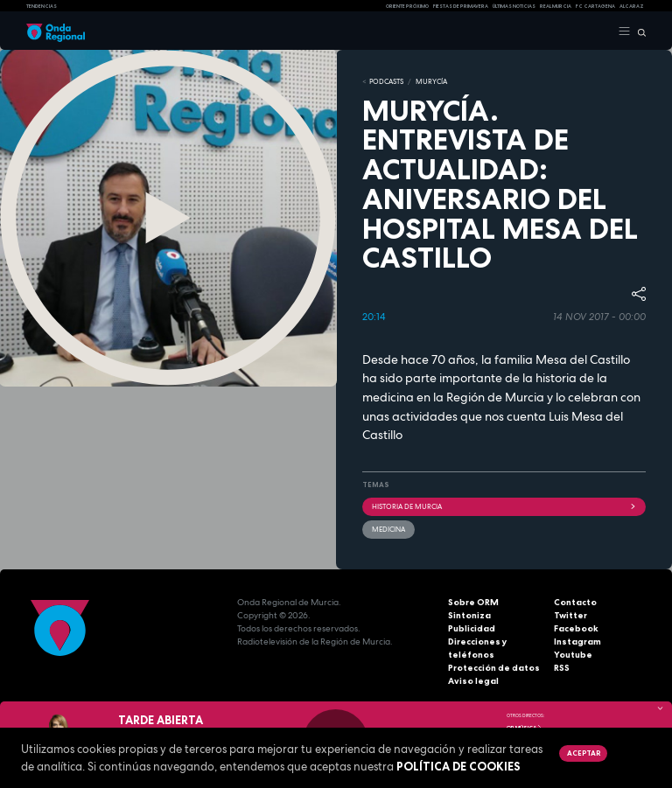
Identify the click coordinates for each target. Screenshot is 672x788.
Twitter (570, 615)
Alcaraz (632, 6)
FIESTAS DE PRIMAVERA (461, 6)
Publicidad (472, 628)
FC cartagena (595, 6)
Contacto (575, 602)
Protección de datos (494, 668)
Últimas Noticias (514, 6)
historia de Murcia (504, 506)
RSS (562, 668)
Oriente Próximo (407, 6)
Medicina (388, 529)
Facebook (576, 628)
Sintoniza (469, 615)
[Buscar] (638, 31)
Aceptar (584, 753)
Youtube (573, 655)
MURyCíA (431, 81)
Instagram (577, 642)
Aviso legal (473, 681)
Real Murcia (556, 6)
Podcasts (386, 81)
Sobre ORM (473, 602)
